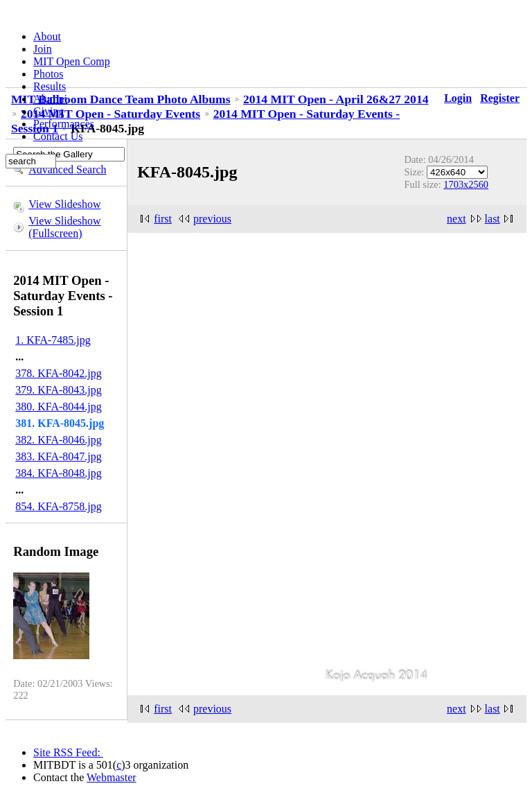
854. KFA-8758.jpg (59, 506)
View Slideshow (64, 204)
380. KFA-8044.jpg (59, 407)
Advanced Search (67, 169)
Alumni (50, 99)
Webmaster (112, 777)
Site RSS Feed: (68, 752)
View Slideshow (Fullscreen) (64, 227)
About (47, 36)
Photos (48, 74)
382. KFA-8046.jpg (59, 440)
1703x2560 (466, 184)
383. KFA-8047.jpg (59, 456)
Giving (48, 111)
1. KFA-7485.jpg (53, 340)
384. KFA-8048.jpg (59, 473)
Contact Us (58, 136)
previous (212, 219)
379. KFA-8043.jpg (59, 390)
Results (50, 86)
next (456, 219)
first (163, 219)
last (493, 219)
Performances (64, 124)
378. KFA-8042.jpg (59, 373)
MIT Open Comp (72, 61)
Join (43, 49)
